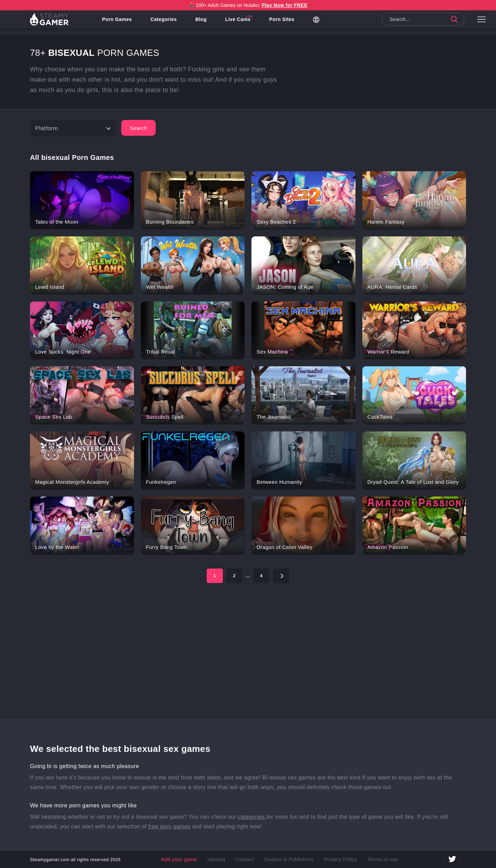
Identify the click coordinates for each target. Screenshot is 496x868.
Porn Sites (288, 22)
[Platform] (73, 128)
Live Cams (244, 22)
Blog (207, 22)
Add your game (192, 859)
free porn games (169, 826)
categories (252, 817)
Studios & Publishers (288, 859)
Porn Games (123, 22)
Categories (169, 22)
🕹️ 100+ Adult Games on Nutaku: (248, 5)
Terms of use (370, 859)
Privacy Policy (333, 859)
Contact (250, 859)
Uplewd (224, 859)
